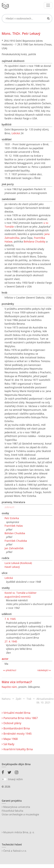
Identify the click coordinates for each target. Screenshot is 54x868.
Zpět (19, 699)
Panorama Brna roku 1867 (20, 718)
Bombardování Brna (16, 728)
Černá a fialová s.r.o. (14, 851)
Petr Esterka (12, 518)
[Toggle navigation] (48, 5)
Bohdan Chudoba (15, 533)
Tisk (29, 699)
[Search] (27, 18)
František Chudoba (16, 541)
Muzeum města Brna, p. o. (18, 832)
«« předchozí (10, 670)
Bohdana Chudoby (35, 241)
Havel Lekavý (12, 567)
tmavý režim (15, 779)
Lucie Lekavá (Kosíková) (18, 563)
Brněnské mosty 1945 (17, 734)
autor (5, 659)
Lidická (16, 133)
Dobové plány (12, 723)
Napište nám (9, 687)
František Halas (14, 526)
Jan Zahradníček (14, 548)
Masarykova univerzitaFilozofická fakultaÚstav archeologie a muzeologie (20, 811)
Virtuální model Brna (16, 713)
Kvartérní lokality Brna (17, 749)
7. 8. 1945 (10, 619)
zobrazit (9, 507)
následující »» (44, 670)
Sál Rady (8, 744)
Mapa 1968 (10, 739)
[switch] (4, 779)
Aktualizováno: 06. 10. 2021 (45, 701)
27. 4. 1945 (11, 641)
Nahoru (6, 699)
